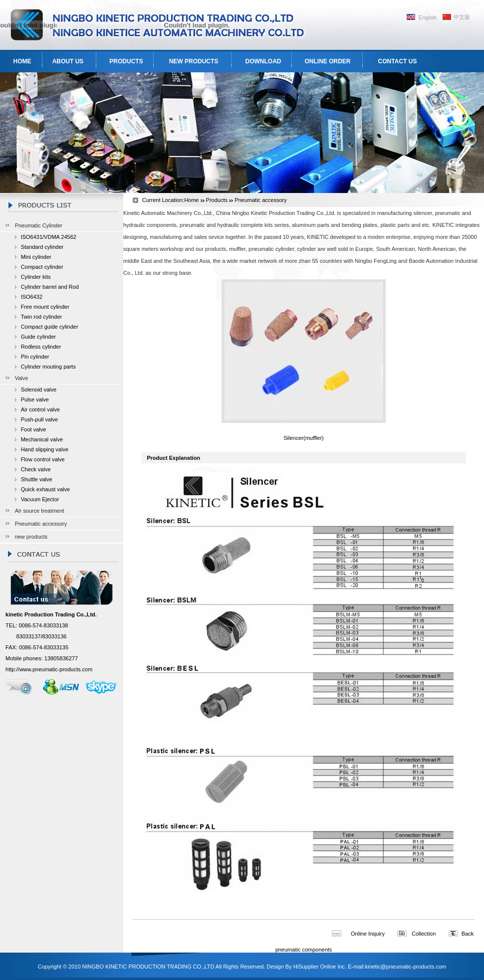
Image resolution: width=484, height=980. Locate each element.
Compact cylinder (42, 267)
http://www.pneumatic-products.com (49, 669)
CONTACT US (398, 61)
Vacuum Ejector (40, 499)
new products (31, 537)
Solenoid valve (39, 390)
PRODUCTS (126, 61)
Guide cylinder (38, 337)
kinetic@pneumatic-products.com (405, 967)
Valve (22, 378)
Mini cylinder (36, 257)
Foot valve (34, 429)
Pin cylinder (35, 357)
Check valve (36, 469)
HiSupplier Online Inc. (320, 967)
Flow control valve (43, 459)
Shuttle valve (37, 479)
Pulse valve (35, 399)
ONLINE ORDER (327, 61)
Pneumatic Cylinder (39, 225)
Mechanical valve (42, 439)
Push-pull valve (40, 419)
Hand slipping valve (45, 449)
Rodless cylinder (41, 347)
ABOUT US (68, 61)
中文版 (462, 17)
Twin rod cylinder (42, 317)
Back (468, 934)
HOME (22, 61)
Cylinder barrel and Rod (50, 287)
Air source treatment (40, 511)
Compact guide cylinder (50, 327)
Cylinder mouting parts (48, 367)
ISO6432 (32, 297)
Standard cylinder (42, 247)
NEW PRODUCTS (194, 61)
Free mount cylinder (45, 307)
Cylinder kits (36, 277)
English (428, 17)
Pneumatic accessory (41, 524)
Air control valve (40, 409)
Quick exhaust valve (45, 489)
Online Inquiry (368, 934)
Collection (424, 934)
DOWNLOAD (263, 61)
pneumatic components (304, 950)
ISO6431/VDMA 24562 (49, 237)
